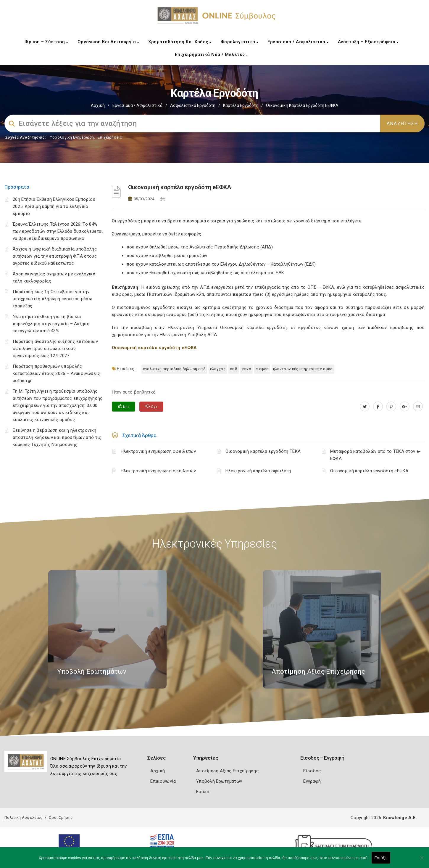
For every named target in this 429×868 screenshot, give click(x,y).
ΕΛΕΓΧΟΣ (218, 369)
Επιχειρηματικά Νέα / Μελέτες (211, 54)
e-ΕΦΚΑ (262, 369)
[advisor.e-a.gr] (418, 407)
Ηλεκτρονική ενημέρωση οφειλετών (158, 451)
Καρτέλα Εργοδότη (241, 105)
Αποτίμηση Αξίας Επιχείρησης (227, 771)
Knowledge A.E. (400, 818)
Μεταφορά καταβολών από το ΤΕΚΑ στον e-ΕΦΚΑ (375, 455)
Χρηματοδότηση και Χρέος (180, 42)
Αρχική (98, 105)
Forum (203, 792)
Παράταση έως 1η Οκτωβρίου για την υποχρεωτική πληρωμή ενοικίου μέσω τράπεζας (53, 299)
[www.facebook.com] (378, 407)
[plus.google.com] (405, 407)
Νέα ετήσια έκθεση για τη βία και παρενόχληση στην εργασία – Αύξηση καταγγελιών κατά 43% (51, 324)
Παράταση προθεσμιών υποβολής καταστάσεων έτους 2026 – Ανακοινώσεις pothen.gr (56, 373)
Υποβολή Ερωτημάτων (219, 781)
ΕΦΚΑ (246, 369)
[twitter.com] (365, 407)
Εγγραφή (312, 781)
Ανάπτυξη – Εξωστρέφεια (368, 42)
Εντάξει (381, 858)
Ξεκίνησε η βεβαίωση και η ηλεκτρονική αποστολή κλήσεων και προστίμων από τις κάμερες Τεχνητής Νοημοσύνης (57, 437)
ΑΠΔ (234, 369)
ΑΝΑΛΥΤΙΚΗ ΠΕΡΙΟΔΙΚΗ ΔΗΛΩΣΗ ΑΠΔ (174, 369)
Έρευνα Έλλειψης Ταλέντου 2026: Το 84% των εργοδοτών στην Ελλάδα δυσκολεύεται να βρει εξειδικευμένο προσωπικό (58, 231)
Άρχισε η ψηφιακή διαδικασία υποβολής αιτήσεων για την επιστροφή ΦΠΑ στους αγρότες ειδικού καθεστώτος (55, 256)
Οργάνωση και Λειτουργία (108, 42)
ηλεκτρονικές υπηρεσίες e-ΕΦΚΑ (303, 369)
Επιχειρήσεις (110, 137)
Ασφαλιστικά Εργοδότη (193, 105)
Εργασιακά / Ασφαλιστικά (298, 42)
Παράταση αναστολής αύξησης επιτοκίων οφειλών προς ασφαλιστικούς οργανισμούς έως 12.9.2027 (55, 349)
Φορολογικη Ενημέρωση (72, 137)
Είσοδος (312, 771)
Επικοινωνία (163, 781)
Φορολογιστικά (240, 42)
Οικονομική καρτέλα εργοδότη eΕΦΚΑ (369, 471)
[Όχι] (422, 861)
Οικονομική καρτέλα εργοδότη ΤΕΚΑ (263, 451)
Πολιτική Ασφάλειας (23, 818)
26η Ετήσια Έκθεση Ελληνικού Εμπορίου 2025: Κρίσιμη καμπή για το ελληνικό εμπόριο (54, 206)
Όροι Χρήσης (61, 818)
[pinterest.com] (391, 407)
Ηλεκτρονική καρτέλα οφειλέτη (258, 471)
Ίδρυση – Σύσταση (46, 42)
